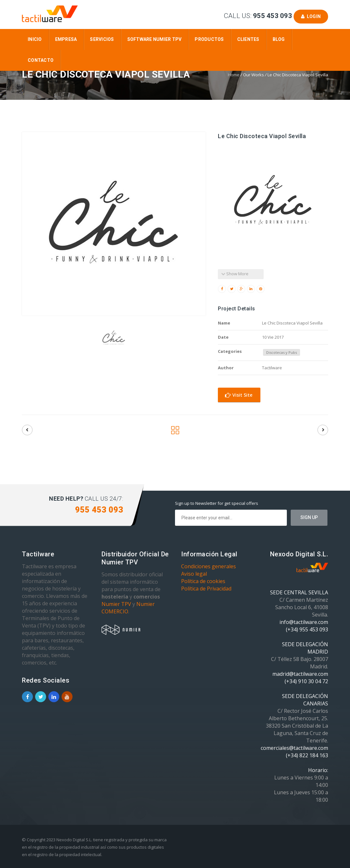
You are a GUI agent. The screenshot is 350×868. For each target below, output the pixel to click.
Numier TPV (116, 604)
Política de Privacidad (206, 589)
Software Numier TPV (155, 39)
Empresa (66, 39)
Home (234, 75)
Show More (235, 274)
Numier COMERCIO (128, 608)
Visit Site (239, 395)
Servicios (102, 39)
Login (311, 16)
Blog (279, 39)
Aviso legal (194, 574)
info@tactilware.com (304, 622)
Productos (209, 39)
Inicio (35, 39)
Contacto (41, 60)
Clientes (248, 39)
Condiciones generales (209, 566)
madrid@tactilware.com (300, 674)
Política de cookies (203, 581)
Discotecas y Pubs (282, 352)
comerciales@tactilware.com (294, 748)
